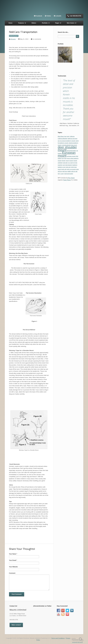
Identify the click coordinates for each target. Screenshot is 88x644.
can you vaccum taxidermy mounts (66, 141)
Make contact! (16, 625)
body (68, 136)
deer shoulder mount (67, 149)
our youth (70, 163)
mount (67, 161)
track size (68, 167)
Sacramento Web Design (77, 642)
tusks (77, 169)
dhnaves (13, 39)
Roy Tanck (71, 178)
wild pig (73, 171)
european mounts (71, 156)
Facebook (39, 16)
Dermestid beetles (71, 151)
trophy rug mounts (71, 169)
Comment (12, 573)
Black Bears (61, 136)
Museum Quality (14, 36)
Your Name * (13, 554)
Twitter (49, 16)
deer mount (74, 145)
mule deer (65, 163)
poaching (60, 165)
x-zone (62, 174)
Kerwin (64, 161)
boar (65, 136)
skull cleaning (69, 165)
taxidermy (75, 165)
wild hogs (65, 171)
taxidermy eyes (62, 167)
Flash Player (67, 180)
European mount (67, 154)
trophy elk (64, 169)
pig (74, 163)
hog (63, 158)
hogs (65, 158)
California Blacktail (62, 139)
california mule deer (72, 139)
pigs (76, 163)
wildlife (69, 171)
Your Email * (13, 560)
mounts (71, 161)
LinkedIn (58, 16)
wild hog (60, 171)
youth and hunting (69, 174)
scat (64, 165)
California (72, 136)
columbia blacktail (66, 145)
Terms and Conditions (58, 638)
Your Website (13, 567)
